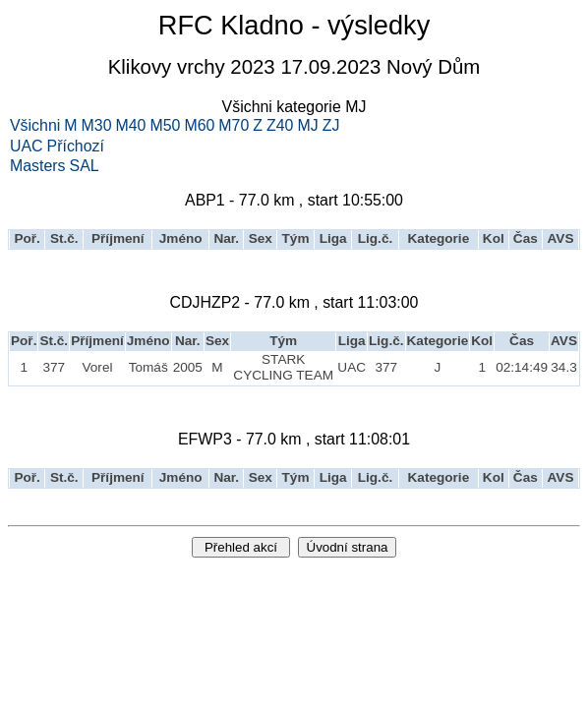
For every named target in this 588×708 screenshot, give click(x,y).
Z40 (280, 126)
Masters (38, 166)
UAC (27, 147)
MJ (307, 126)
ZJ (331, 126)
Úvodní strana (348, 547)
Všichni (35, 126)
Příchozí (76, 147)
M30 (97, 126)
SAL (85, 166)
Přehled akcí (241, 547)
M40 (131, 126)
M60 (199, 126)
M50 (165, 126)
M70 (234, 126)
